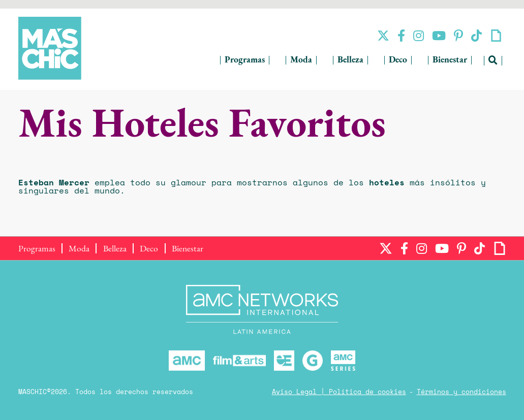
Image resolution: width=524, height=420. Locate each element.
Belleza (350, 60)
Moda (301, 60)
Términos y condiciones (461, 392)
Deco (398, 60)
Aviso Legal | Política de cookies (339, 392)
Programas (245, 60)
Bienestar (450, 60)
